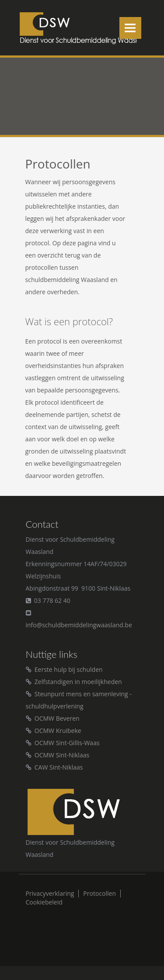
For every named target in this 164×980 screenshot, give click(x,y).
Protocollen (99, 894)
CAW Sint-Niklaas (59, 767)
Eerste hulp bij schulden (69, 669)
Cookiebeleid (44, 902)
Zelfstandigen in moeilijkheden (78, 682)
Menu (130, 28)
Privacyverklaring (50, 894)
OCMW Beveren (57, 718)
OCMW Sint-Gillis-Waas (67, 743)
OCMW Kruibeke (58, 731)
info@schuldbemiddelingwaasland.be (79, 625)
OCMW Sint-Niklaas (62, 755)
